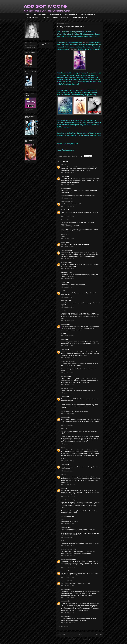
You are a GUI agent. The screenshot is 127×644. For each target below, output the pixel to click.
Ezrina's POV (46, 18)
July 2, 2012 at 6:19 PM (67, 358)
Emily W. (64, 541)
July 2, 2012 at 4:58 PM (67, 297)
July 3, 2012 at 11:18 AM (68, 471)
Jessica (63, 220)
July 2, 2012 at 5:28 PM (67, 321)
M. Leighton (73, 49)
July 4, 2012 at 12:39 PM (68, 567)
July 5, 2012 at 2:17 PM (67, 597)
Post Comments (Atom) (83, 639)
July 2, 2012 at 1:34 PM (67, 239)
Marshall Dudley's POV (88, 14)
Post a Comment (64, 626)
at (62, 448)
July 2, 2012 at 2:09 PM (67, 259)
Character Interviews (32, 18)
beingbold (64, 188)
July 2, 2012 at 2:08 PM (67, 247)
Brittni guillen (65, 377)
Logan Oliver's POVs (71, 14)
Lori (62, 311)
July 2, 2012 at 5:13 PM (67, 307)
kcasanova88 (65, 581)
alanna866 (64, 589)
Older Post (98, 634)
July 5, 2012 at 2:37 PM (67, 613)
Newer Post (61, 634)
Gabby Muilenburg (66, 559)
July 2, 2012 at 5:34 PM (67, 336)
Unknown (64, 176)
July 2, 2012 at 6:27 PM (67, 373)
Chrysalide (64, 527)
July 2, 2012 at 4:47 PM (67, 287)
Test (62, 165)
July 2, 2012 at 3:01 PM (67, 279)
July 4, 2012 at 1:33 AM (67, 524)
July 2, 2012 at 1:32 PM (67, 206)
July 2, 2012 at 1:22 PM (67, 184)
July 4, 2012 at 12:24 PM (68, 556)
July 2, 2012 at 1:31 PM (67, 198)
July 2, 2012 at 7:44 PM (67, 393)
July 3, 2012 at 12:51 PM (68, 484)
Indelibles (85, 43)
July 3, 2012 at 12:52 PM (68, 496)
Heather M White (66, 361)
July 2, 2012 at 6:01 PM (67, 346)
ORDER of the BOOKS (39, 14)
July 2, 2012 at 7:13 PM (67, 385)
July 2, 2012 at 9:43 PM (67, 413)
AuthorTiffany (65, 388)
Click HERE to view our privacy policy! (31, 46)
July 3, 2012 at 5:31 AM (67, 425)
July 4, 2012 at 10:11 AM (68, 546)
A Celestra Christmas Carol (61, 18)
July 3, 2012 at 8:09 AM (67, 444)
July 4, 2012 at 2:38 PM (67, 577)
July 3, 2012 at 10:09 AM (68, 461)
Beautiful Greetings (67, 549)
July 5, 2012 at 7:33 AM (67, 586)
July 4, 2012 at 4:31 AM (67, 537)
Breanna (63, 339)
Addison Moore (45, 7)
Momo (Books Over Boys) (69, 500)
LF (62, 291)
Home (27, 14)
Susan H (63, 242)
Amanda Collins (66, 202)
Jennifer (63, 210)
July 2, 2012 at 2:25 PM (67, 269)
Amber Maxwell (66, 250)
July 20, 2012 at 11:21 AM (68, 623)
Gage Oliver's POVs (56, 14)
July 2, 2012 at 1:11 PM (67, 173)
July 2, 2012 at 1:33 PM (67, 216)
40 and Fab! (64, 262)
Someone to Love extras (80, 18)
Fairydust (64, 282)
